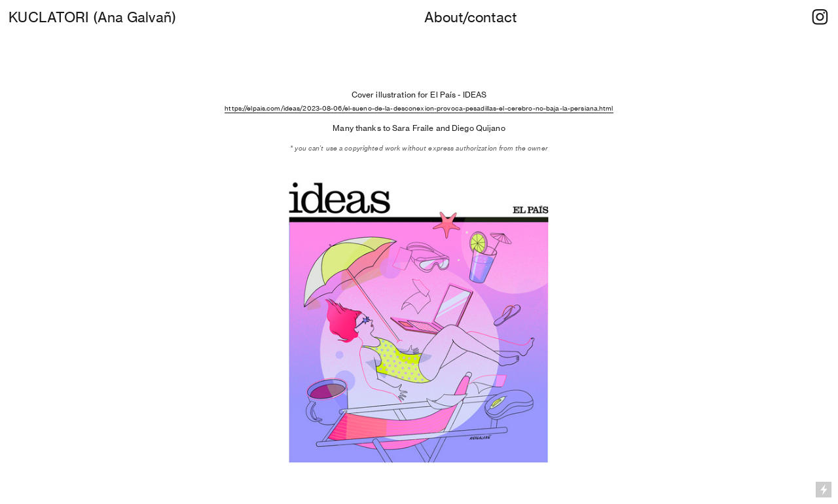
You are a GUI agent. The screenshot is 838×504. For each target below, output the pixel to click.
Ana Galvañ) (137, 17)
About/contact (470, 17)
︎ (820, 17)
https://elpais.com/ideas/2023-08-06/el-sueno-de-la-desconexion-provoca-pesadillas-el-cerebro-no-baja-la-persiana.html (419, 108)
